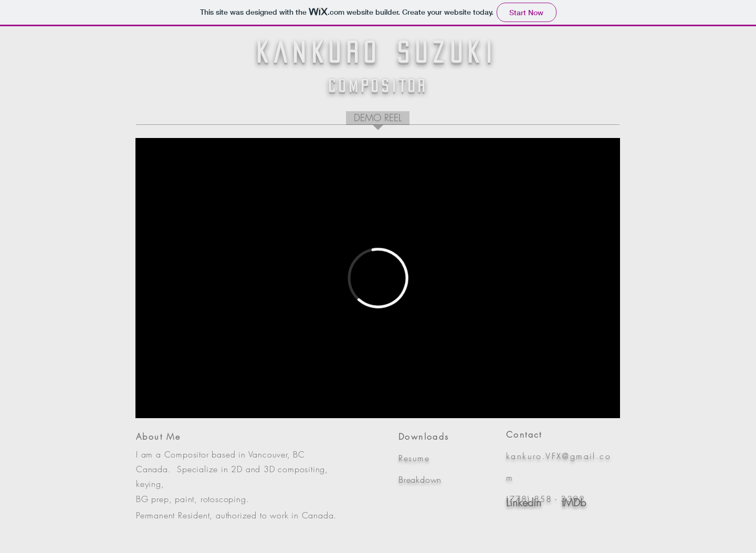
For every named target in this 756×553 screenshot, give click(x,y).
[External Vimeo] (378, 278)
